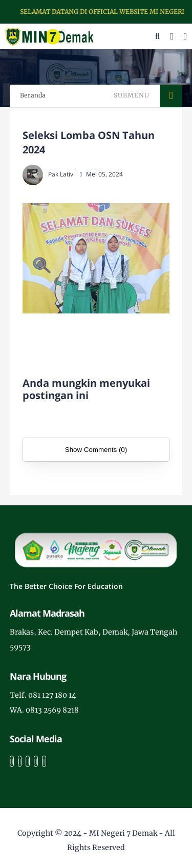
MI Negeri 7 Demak (123, 833)
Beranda (33, 95)
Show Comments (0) (96, 450)
